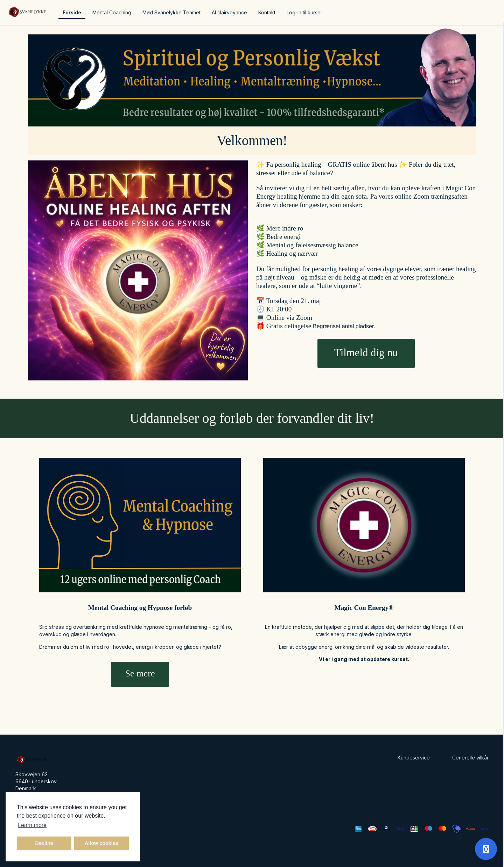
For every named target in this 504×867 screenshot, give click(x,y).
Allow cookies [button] (101, 843)
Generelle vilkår (470, 758)
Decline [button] (44, 843)
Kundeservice (414, 758)
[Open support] (486, 849)
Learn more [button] (32, 825)
